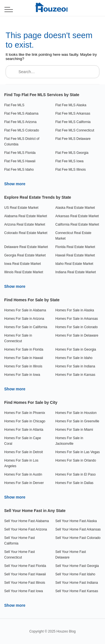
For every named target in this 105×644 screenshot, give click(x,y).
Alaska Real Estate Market (75, 208)
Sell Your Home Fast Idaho (75, 574)
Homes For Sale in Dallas (74, 483)
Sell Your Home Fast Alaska (76, 521)
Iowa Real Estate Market (23, 264)
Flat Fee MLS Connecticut (75, 130)
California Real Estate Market (77, 224)
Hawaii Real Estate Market (75, 255)
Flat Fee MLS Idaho (19, 170)
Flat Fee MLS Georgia (72, 153)
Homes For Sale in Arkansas (77, 319)
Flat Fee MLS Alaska (71, 105)
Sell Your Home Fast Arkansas (78, 529)
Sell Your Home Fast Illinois (25, 583)
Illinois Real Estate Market (24, 272)
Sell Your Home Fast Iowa (24, 591)
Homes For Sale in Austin (23, 474)
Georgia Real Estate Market (25, 255)
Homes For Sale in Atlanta (24, 430)
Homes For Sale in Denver (24, 483)
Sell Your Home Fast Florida (25, 566)
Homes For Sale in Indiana (75, 366)
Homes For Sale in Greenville (77, 421)
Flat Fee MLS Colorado (22, 130)
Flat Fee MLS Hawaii (20, 161)
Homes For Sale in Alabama (25, 310)
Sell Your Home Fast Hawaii (25, 574)
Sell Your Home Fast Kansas (77, 591)
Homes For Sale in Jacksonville (69, 441)
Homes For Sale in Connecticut (18, 338)
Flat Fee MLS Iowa (70, 161)
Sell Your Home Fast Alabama (26, 521)
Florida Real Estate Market (75, 247)
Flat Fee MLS (14, 105)
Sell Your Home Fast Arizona (26, 529)
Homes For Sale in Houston (76, 413)
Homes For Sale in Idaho (74, 358)
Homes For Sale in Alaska (75, 310)
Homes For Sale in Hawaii (24, 358)
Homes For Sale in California (26, 327)
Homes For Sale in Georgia (76, 349)
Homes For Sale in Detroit (24, 452)
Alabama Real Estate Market (26, 216)
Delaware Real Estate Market (26, 247)
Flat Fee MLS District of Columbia (22, 142)
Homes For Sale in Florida (24, 349)
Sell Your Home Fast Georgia (77, 566)
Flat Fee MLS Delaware (73, 139)
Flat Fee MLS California (73, 122)
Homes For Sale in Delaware (77, 335)
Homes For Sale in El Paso (76, 474)
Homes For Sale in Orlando (76, 460)
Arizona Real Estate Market (25, 224)
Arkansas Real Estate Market (77, 216)
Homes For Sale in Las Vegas (78, 452)
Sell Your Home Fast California (19, 541)
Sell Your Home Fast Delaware (71, 555)
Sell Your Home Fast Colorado (78, 538)
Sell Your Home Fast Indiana (77, 583)
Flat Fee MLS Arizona (20, 122)
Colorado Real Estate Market (26, 233)
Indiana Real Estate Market (76, 272)
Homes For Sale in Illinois (23, 366)
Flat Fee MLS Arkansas (73, 113)
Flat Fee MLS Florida (20, 153)
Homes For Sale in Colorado (77, 327)
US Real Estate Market (21, 208)
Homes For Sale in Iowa (22, 375)
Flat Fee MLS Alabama (21, 113)
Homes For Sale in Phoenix (25, 413)
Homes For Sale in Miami (74, 430)
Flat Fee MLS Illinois (71, 170)
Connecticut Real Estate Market (73, 236)
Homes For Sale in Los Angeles (21, 463)
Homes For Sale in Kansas (75, 375)
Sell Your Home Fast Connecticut (19, 555)
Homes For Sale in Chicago (25, 421)
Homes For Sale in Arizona (24, 319)
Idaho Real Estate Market (74, 264)
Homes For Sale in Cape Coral (23, 441)
